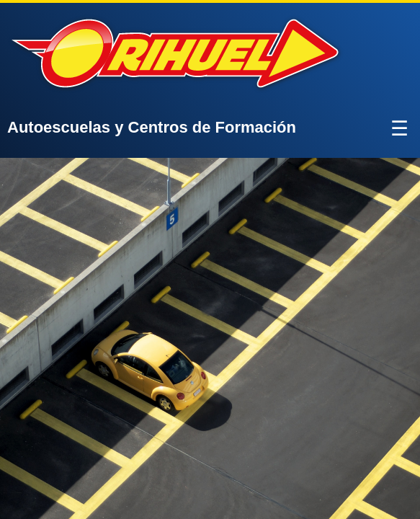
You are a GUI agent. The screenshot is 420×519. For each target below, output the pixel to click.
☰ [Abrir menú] (399, 129)
